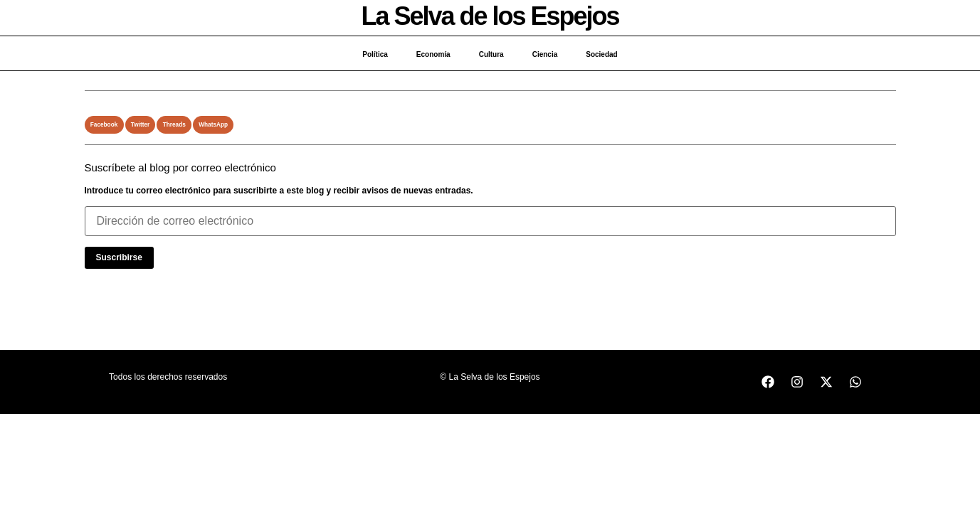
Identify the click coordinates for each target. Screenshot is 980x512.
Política (375, 54)
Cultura (491, 54)
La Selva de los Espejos (490, 16)
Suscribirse (119, 257)
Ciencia (545, 54)
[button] (104, 125)
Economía (433, 54)
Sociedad (601, 54)
